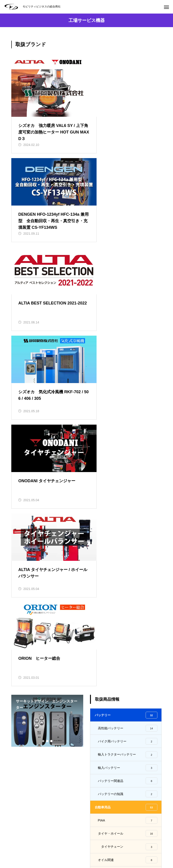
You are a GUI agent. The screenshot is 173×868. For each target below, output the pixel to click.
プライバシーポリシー (146, 848)
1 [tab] (43, 482)
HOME (16, 848)
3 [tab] (52, 482)
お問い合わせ (111, 848)
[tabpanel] (47, 461)
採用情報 (86, 848)
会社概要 (64, 848)
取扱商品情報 (40, 848)
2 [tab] (47, 482)
